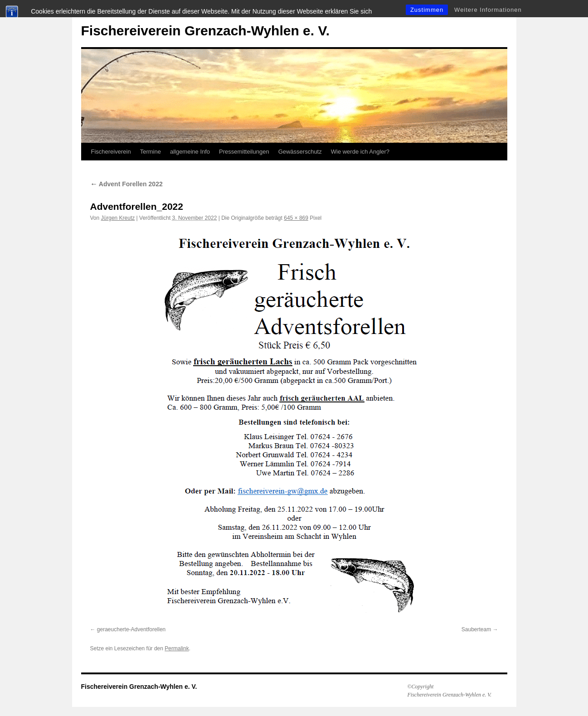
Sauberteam (476, 629)
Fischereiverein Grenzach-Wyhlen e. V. (206, 31)
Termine (151, 152)
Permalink (177, 648)
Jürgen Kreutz (118, 218)
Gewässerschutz (300, 152)
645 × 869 (296, 218)
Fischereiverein (111, 152)
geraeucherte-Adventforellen (131, 629)
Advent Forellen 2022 (126, 184)
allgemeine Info (190, 152)
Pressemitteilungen (244, 152)
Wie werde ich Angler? (360, 152)
